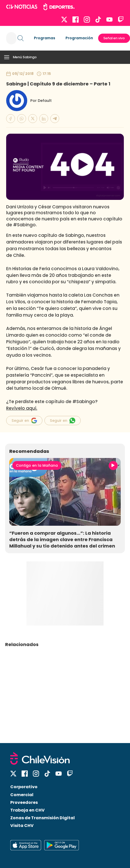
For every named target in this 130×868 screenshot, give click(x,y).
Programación (79, 38)
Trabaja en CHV (27, 810)
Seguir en (24, 421)
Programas (45, 38)
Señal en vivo (114, 38)
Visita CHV (22, 826)
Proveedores (24, 802)
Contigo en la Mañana (37, 465)
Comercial (22, 795)
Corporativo (24, 787)
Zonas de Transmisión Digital (43, 818)
